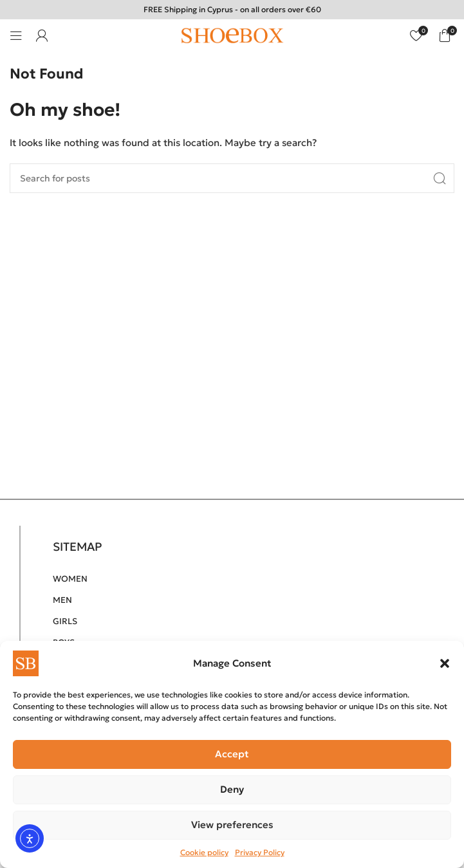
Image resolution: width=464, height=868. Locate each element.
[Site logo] (232, 34)
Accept (232, 754)
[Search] (232, 178)
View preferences (232, 825)
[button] (445, 663)
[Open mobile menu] (16, 35)
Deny (232, 789)
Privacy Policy (260, 852)
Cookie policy (204, 852)
